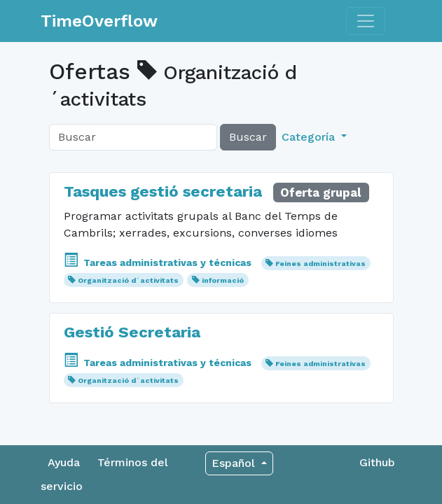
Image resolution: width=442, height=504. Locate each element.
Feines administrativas (320, 264)
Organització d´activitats (128, 280)
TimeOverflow (99, 21)
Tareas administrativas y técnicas (159, 262)
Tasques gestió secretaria (163, 191)
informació (223, 280)
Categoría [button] (310, 137)
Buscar (248, 137)
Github (377, 462)
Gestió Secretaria (132, 332)
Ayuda (64, 462)
